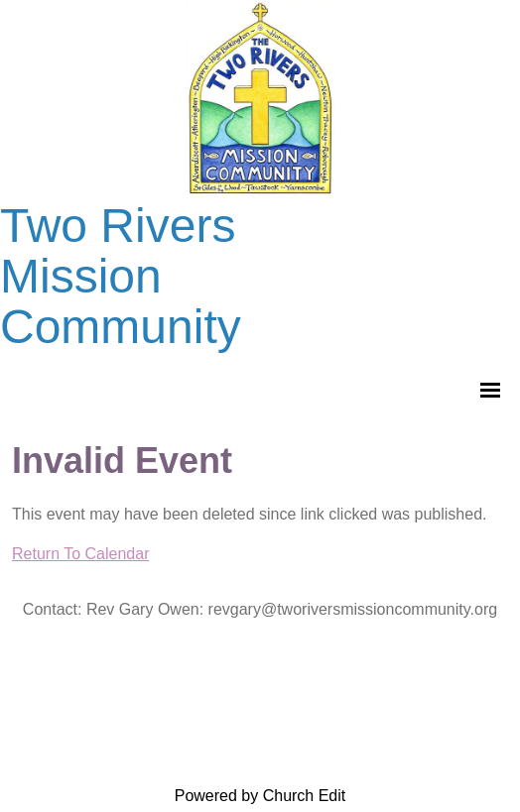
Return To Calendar (80, 554)
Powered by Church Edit (260, 796)
